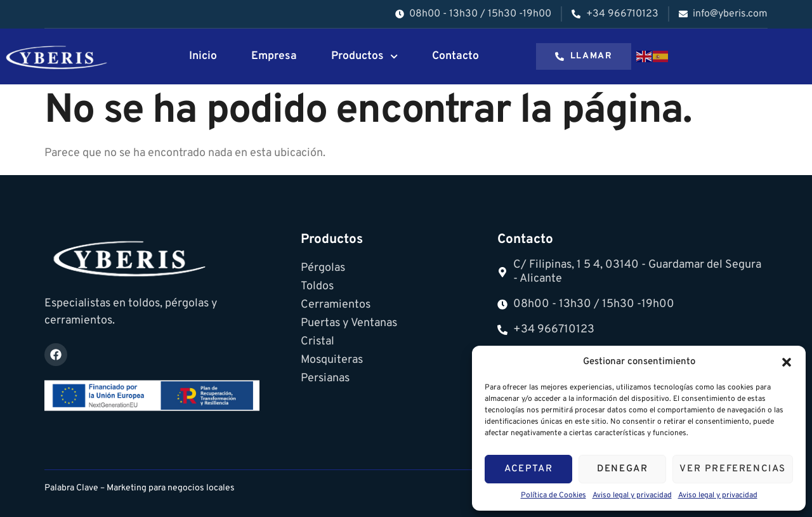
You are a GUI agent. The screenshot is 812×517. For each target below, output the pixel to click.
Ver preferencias (733, 469)
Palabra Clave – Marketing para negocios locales (140, 488)
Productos (364, 56)
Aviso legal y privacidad (632, 495)
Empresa (274, 56)
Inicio (203, 56)
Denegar (622, 469)
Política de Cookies (553, 495)
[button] (787, 362)
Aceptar (528, 469)
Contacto (455, 56)
